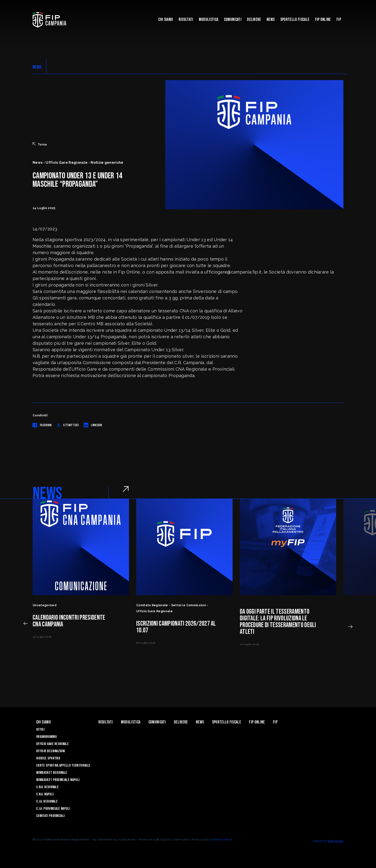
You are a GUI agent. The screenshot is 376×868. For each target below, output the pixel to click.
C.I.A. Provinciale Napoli (53, 809)
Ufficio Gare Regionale (53, 744)
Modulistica (209, 20)
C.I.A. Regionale (47, 801)
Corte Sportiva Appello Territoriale (63, 766)
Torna (40, 144)
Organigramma (46, 737)
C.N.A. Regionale (47, 787)
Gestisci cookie (222, 839)
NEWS (37, 67)
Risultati (186, 20)
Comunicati (233, 20)
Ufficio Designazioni (50, 751)
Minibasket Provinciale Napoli (58, 780)
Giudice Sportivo (48, 758)
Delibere (254, 20)
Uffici (40, 730)
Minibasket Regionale (52, 773)
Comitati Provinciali (50, 816)
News (271, 20)
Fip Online (323, 20)
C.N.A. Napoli (45, 794)
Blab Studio (335, 841)
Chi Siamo (166, 20)
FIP (339, 20)
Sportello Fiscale (295, 20)
